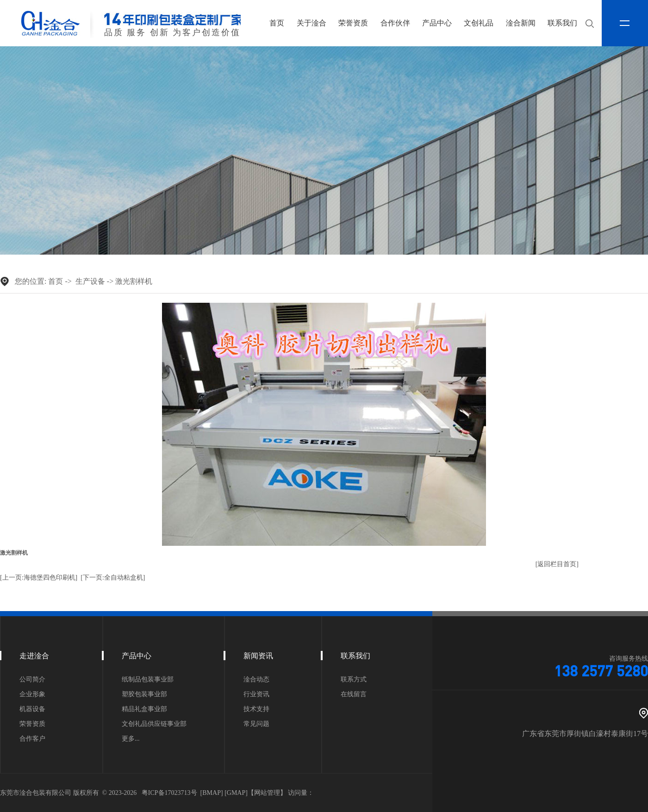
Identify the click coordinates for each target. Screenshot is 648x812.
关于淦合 (312, 23)
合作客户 (32, 739)
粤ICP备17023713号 (169, 793)
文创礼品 (479, 23)
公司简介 (32, 680)
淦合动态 (256, 680)
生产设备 (90, 281)
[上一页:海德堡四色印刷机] (39, 578)
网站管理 (267, 793)
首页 (277, 23)
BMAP (212, 793)
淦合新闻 (521, 23)
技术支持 (256, 709)
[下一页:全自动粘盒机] (113, 578)
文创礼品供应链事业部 (154, 724)
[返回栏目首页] (557, 564)
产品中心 (437, 23)
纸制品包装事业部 (148, 680)
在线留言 (354, 694)
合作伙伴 (395, 23)
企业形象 (32, 694)
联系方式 (354, 680)
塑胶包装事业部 (144, 694)
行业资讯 (256, 694)
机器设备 (32, 709)
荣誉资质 (353, 23)
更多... (131, 739)
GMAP (236, 793)
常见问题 (256, 724)
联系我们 (562, 23)
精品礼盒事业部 (144, 709)
